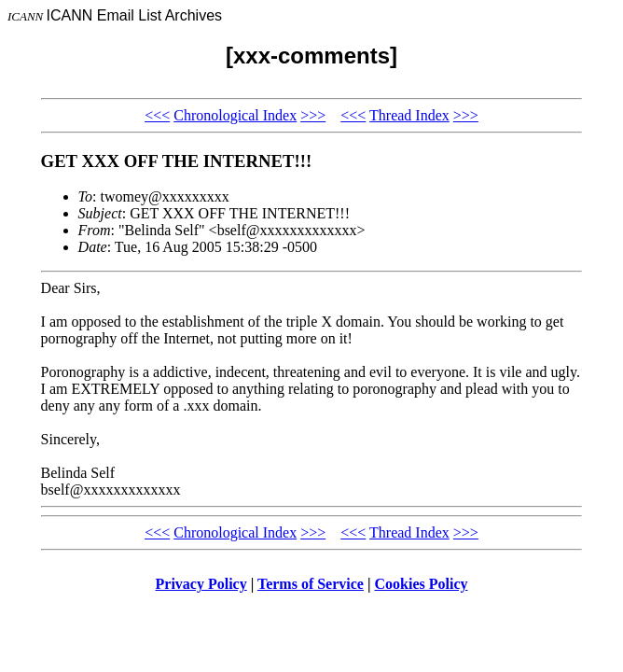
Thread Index (409, 115)
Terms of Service (311, 584)
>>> (313, 115)
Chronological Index (235, 115)
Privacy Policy (201, 584)
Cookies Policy (422, 584)
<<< (157, 115)
